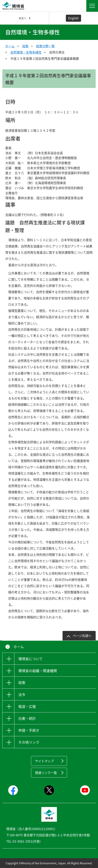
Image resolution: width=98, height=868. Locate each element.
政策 (25, 46)
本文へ (23, 18)
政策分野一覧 (45, 46)
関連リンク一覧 (46, 773)
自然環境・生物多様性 (26, 52)
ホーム (10, 46)
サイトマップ (44, 761)
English (73, 18)
